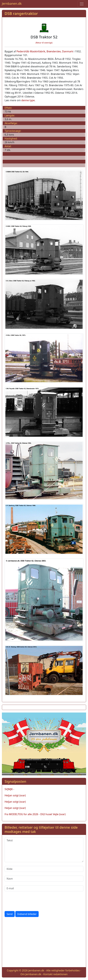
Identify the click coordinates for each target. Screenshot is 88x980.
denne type (28, 100)
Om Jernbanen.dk (31, 974)
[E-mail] (44, 888)
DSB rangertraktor (21, 13)
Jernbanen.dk (12, 4)
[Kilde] (44, 869)
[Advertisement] (44, 943)
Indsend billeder (27, 914)
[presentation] (29, 901)
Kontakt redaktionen (56, 974)
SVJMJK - (9, 789)
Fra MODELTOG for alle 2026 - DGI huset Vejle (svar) (35, 814)
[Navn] (44, 879)
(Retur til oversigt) (44, 43)
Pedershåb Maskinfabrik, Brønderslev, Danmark (45, 51)
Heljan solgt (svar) (15, 795)
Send (10, 914)
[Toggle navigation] (82, 4)
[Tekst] (44, 850)
